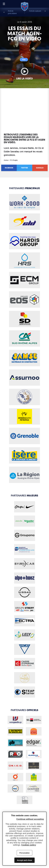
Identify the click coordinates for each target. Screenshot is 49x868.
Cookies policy (29, 845)
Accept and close (24, 860)
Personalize (25, 853)
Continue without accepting (30, 819)
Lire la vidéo (24, 79)
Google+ (40, 168)
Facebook (9, 168)
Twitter (24, 168)
